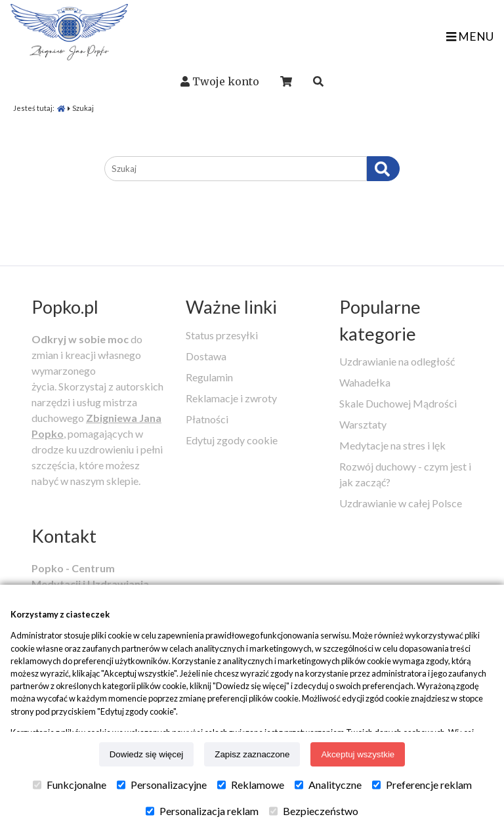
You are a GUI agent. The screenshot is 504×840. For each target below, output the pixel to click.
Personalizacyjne (162, 785)
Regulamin (209, 377)
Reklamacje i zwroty (231, 398)
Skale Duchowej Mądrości (398, 403)
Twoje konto (226, 81)
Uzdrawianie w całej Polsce (401, 503)
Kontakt (64, 536)
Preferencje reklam (422, 785)
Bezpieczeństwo (314, 811)
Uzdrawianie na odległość (397, 361)
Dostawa (206, 356)
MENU (470, 36)
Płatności (207, 419)
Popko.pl (65, 307)
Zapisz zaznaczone (252, 754)
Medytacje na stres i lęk (392, 445)
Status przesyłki (222, 335)
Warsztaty (363, 424)
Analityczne (328, 785)
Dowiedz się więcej (147, 754)
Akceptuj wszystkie (358, 754)
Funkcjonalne (70, 785)
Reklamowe (251, 785)
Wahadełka (365, 382)
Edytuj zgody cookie (232, 440)
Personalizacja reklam (202, 811)
